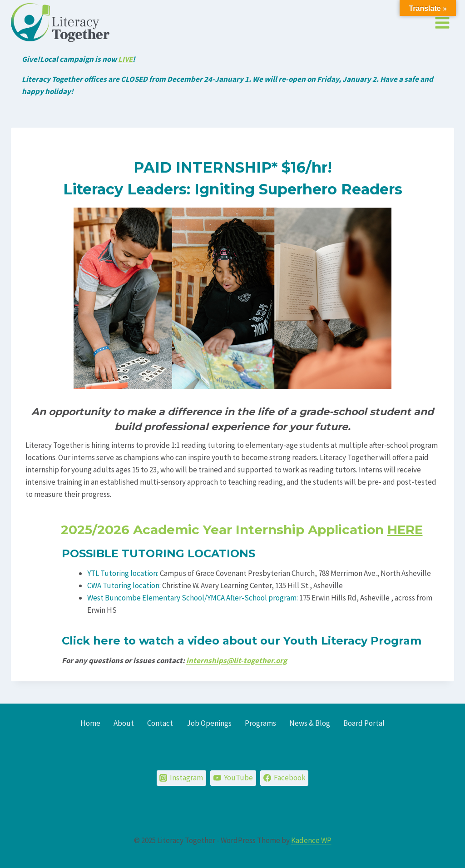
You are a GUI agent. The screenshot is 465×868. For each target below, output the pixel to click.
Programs (260, 723)
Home (90, 723)
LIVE (125, 59)
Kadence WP (311, 840)
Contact (160, 723)
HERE (405, 530)
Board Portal (364, 723)
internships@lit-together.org (237, 660)
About (124, 723)
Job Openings (209, 723)
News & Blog (310, 723)
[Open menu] (442, 22)
